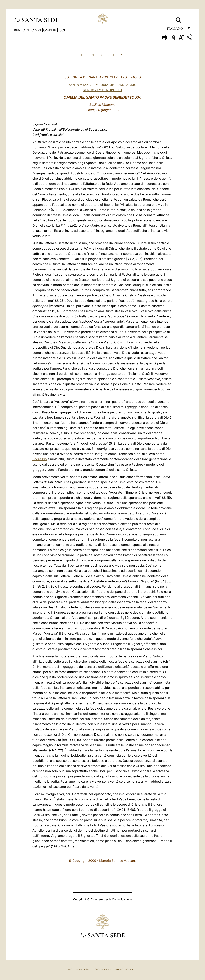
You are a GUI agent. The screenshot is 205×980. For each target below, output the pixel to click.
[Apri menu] (187, 20)
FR (107, 55)
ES (100, 55)
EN (92, 55)
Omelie (50, 30)
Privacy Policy (124, 969)
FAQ (70, 969)
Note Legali (84, 969)
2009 (62, 30)
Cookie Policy (103, 969)
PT (122, 55)
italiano (176, 30)
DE (83, 55)
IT (115, 55)
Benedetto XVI (28, 30)
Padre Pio (40, 459)
